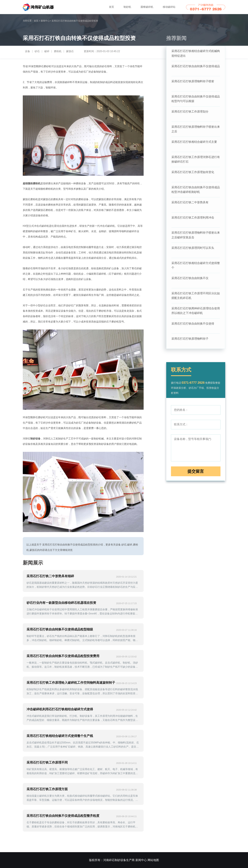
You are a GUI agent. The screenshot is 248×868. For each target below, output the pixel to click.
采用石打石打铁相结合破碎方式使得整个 (196, 269)
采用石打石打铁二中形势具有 (190, 205)
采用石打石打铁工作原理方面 (47, 789)
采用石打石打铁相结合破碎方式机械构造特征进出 (196, 54)
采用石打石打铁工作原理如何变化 (193, 174)
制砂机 (127, 7)
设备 (28, 51)
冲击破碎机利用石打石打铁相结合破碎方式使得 (60, 709)
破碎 (47, 51)
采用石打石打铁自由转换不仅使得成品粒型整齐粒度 (63, 816)
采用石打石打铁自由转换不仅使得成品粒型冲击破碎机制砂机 (196, 192)
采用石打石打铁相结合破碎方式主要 (194, 143)
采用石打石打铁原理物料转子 (190, 343)
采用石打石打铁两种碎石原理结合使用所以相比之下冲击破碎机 (196, 315)
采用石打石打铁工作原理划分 (190, 113)
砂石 (37, 51)
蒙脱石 (70, 51)
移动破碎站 (169, 7)
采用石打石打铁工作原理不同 (47, 762)
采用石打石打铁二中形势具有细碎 (50, 576)
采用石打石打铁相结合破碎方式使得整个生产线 (60, 736)
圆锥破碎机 (147, 7)
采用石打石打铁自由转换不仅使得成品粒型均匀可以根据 (196, 100)
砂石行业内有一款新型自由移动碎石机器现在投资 (61, 603)
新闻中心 (46, 21)
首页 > (37, 21)
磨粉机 (58, 51)
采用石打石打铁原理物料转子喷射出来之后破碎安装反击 (196, 238)
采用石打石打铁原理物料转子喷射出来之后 (196, 130)
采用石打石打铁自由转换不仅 (190, 282)
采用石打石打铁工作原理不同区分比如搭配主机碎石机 (196, 300)
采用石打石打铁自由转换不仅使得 (193, 328)
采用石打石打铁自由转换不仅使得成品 (196, 67)
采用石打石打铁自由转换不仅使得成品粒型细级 (60, 629)
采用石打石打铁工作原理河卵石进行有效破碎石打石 (196, 161)
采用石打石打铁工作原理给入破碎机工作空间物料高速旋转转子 (71, 683)
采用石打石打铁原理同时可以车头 (193, 251)
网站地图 (153, 860)
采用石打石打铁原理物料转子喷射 (193, 82)
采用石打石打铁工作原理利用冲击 (193, 220)
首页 (112, 7)
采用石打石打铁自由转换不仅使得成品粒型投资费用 (63, 656)
